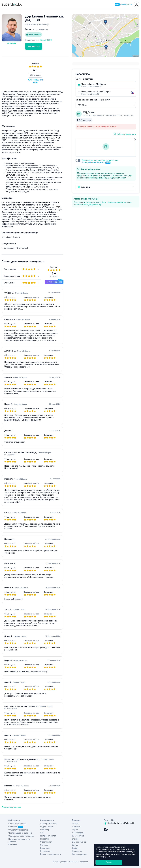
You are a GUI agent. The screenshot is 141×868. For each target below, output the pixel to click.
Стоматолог (46, 851)
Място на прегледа (84, 79)
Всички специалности (50, 854)
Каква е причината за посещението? (93, 100)
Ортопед (44, 845)
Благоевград (78, 836)
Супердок (16, 827)
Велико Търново (80, 842)
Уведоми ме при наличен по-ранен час (100, 161)
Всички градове (80, 854)
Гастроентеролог (48, 836)
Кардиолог (45, 848)
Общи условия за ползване (21, 836)
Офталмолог (46, 842)
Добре (109, 862)
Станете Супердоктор (18, 830)
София (75, 824)
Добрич (76, 848)
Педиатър (45, 830)
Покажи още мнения (11, 807)
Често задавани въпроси (113, 202)
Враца (75, 845)
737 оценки (35, 75)
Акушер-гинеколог (49, 824)
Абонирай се (123, 5)
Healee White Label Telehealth (119, 823)
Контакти (13, 844)
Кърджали (77, 851)
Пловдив (76, 827)
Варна (75, 830)
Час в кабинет (34, 35)
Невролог (45, 839)
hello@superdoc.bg (92, 205)
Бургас (75, 839)
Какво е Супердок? (17, 824)
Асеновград (78, 833)
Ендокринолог (47, 827)
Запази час (34, 46)
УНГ (42, 833)
